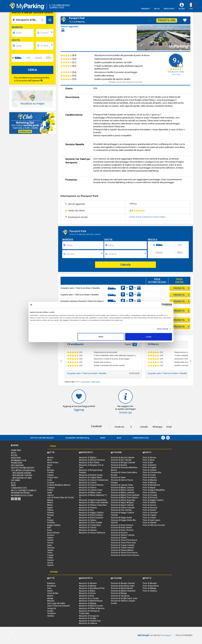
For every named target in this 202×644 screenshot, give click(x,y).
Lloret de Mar (53, 593)
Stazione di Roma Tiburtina (122, 530)
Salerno (50, 538)
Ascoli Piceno (53, 462)
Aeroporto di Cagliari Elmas (90, 477)
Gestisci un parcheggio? (42, 438)
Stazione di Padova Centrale (123, 508)
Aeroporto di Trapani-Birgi (90, 525)
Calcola (125, 265)
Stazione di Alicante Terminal (123, 583)
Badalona (51, 583)
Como (50, 480)
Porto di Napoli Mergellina (154, 490)
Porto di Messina (150, 480)
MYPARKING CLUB (19, 460)
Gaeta (50, 492)
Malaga (50, 598)
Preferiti (146, 6)
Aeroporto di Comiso (88, 483)
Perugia (50, 515)
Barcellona (52, 586)
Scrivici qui (125, 412)
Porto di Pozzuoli (150, 497)
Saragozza (52, 608)
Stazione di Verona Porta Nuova (124, 553)
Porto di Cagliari (150, 467)
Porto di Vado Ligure (151, 520)
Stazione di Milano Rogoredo (123, 500)
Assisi (50, 465)
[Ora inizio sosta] (85, 254)
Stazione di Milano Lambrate (123, 492)
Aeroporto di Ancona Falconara (92, 460)
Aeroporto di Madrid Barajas (91, 601)
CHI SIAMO (16, 480)
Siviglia (50, 611)
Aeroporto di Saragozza (89, 616)
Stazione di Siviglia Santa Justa (124, 598)
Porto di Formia (149, 475)
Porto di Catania (149, 470)
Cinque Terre (53, 477)
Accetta (149, 337)
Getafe (50, 591)
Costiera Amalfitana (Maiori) (59, 485)
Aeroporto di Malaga (88, 603)
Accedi (182, 9)
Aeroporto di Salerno (88, 520)
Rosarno (51, 535)
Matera (50, 500)
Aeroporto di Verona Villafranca (92, 533)
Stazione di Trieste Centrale (122, 548)
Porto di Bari (136, 217)
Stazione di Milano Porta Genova (124, 497)
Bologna (51, 470)
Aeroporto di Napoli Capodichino (93, 500)
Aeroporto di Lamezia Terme (91, 490)
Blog (119, 438)
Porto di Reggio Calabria (153, 500)
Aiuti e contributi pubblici (24, 490)
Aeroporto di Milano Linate (90, 492)
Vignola (50, 565)
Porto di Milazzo (150, 483)
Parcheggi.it (166, 635)
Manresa (51, 601)
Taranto (50, 550)
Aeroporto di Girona (87, 593)
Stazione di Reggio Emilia (121, 518)
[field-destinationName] (29, 20)
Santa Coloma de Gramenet (58, 606)
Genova (50, 495)
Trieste (50, 558)
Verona (50, 563)
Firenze (50, 490)
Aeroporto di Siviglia (88, 618)
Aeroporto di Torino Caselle (90, 523)
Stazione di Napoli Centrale (122, 505)
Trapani (50, 555)
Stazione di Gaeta (118, 477)
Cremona (51, 487)
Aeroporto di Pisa (86, 510)
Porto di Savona (149, 505)
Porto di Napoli (149, 487)
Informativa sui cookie (22, 495)
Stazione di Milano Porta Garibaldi (125, 495)
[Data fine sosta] (127, 245)
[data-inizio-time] (46, 33)
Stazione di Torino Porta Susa (123, 543)
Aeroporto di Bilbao (87, 591)
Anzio (50, 460)
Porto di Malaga (149, 588)
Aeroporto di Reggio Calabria (91, 513)
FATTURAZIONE (17, 465)
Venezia (50, 560)
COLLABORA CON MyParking (77, 438)
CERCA (32, 70)
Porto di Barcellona (151, 586)
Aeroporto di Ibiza (87, 596)
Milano (50, 505)
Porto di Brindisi (149, 465)
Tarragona (51, 613)
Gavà (49, 588)
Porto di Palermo (150, 492)
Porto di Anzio (149, 460)
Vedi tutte (96, 382)
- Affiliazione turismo (22, 475)
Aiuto (157, 6)
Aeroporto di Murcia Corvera (91, 606)
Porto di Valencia (150, 591)
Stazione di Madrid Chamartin (123, 591)
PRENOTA (181, 288)
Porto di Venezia (150, 523)
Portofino (51, 523)
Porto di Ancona (149, 457)
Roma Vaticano (53, 533)
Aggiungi (79, 410)
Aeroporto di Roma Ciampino (91, 515)
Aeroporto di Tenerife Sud (90, 621)
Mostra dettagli (163, 329)
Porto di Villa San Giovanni (154, 525)
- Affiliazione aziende (21, 473)
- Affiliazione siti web (21, 478)
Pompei (50, 520)
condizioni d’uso (141, 438)
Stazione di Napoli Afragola (122, 502)
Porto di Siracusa (150, 508)
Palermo (51, 513)
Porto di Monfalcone (151, 485)
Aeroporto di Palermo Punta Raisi (93, 505)
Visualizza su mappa (32, 104)
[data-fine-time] (46, 46)
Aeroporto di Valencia (88, 623)
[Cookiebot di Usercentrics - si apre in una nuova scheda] (158, 305)
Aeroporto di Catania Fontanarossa (94, 480)
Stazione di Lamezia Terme (122, 485)
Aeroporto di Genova (88, 487)
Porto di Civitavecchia (152, 472)
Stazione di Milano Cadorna (122, 487)
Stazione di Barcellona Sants (123, 586)
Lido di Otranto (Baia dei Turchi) (60, 497)
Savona (50, 543)
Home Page (16, 450)
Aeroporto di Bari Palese (154, 217)
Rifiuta (101, 337)
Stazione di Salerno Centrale (123, 535)
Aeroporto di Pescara (88, 508)
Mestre (50, 502)
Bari (49, 467)
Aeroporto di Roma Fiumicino (91, 518)
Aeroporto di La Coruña (89, 598)
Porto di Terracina (150, 513)
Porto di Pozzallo (150, 495)
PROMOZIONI (17, 463)
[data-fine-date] (24, 46)
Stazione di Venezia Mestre (122, 550)
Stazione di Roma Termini (121, 527)
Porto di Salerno (149, 502)
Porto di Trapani (149, 515)
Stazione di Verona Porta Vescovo (125, 555)
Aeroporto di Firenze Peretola (91, 485)
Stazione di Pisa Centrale (121, 510)
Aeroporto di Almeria (88, 586)
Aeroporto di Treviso (88, 527)
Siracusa (51, 548)
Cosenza (51, 483)
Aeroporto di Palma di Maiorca (92, 608)
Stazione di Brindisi (119, 465)
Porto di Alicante (150, 583)
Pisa (49, 518)
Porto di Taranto (149, 510)
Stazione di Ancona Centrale (123, 457)
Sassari (50, 540)
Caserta (50, 472)
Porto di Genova (149, 477)
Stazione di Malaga (119, 593)
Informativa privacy (21, 493)
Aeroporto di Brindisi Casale (91, 475)
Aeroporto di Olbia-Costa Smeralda (94, 502)
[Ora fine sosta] (127, 254)
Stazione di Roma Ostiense (122, 525)
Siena (49, 545)
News (103, 438)
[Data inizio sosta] (85, 245)
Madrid (50, 596)
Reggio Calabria (54, 525)
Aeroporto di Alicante (88, 583)
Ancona (50, 457)
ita (191, 9)
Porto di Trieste (149, 518)
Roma (50, 530)
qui (121, 320)
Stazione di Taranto (119, 538)
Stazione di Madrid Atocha (122, 588)
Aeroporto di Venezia (88, 530)
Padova (50, 510)
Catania (50, 475)
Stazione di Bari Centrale (121, 460)
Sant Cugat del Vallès (56, 603)
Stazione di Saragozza (120, 596)
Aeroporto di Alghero (88, 457)
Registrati (169, 6)
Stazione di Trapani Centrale (123, 545)
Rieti (49, 527)
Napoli (50, 508)
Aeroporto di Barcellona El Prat (92, 588)
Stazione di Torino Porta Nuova (124, 540)
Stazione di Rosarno (119, 533)
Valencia (51, 616)
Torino (50, 553)
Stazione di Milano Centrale (122, 490)
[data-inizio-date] (24, 33)
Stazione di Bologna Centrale (123, 462)
